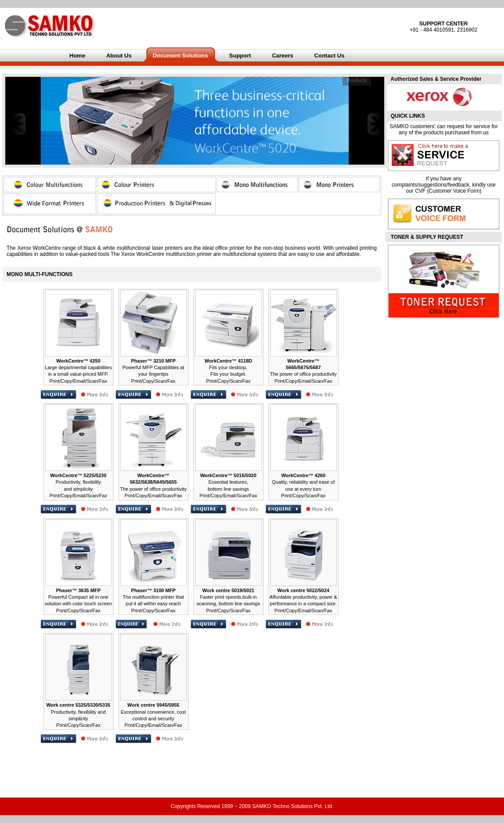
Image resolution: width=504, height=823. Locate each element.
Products (357, 80)
